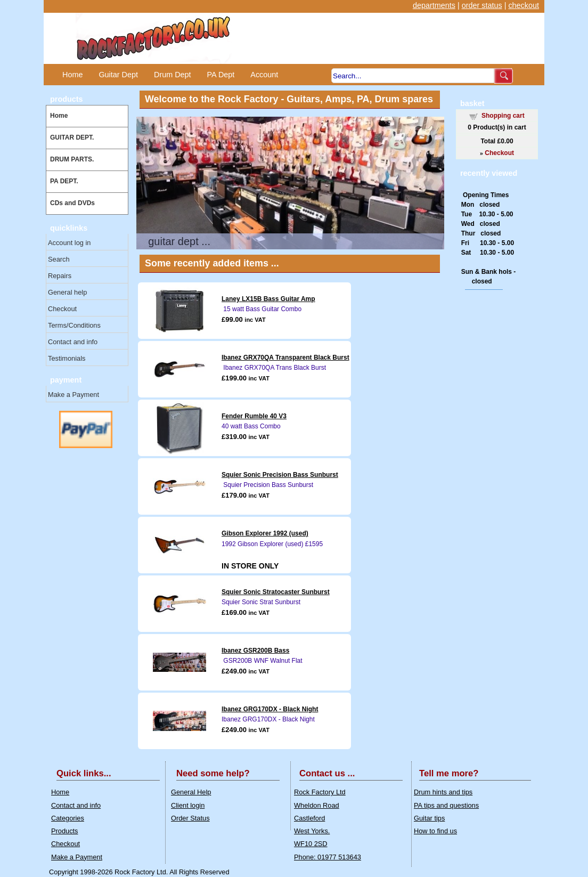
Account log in (69, 243)
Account (264, 75)
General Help (191, 792)
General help (67, 292)
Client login (188, 805)
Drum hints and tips (443, 792)
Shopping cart (503, 116)
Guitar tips (429, 818)
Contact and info (73, 342)
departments (434, 5)
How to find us (435, 831)
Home (72, 75)
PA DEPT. (64, 181)
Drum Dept (173, 75)
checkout (524, 5)
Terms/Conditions (74, 325)
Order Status (190, 818)
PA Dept (221, 75)
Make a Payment (73, 395)
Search (59, 259)
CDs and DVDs (72, 203)
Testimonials (67, 358)
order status (482, 5)
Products (65, 831)
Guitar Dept (118, 75)
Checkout (62, 309)
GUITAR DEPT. (72, 137)
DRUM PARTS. (72, 159)
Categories (68, 818)
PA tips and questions (446, 805)
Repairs (60, 276)
